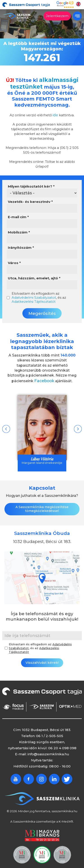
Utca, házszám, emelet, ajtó (34, 276)
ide (55, 113)
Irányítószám (21, 246)
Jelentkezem (57, 16)
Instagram (41, 777)
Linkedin (54, 777)
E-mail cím (18, 215)
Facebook (44, 378)
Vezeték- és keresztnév (30, 200)
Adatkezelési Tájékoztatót (34, 300)
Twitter (67, 777)
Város (14, 261)
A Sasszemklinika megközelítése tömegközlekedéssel (42, 506)
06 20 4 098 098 (62, 746)
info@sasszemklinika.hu (48, 752)
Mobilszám (19, 231)
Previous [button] (6, 426)
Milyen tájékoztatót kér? (31, 185)
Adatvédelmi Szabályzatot (34, 296)
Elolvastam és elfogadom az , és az (39, 296)
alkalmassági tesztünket (44, 82)
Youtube (16, 777)
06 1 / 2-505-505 (50, 733)
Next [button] (78, 426)
